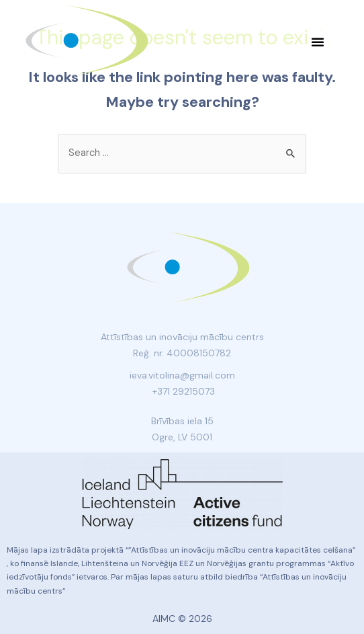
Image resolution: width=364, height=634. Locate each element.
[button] (318, 42)
